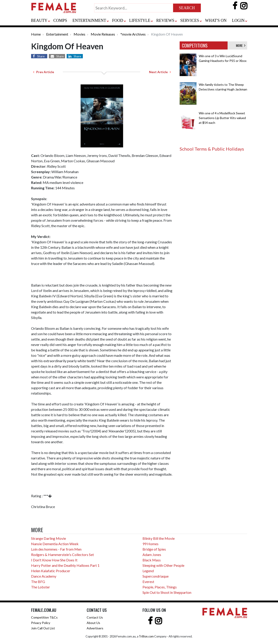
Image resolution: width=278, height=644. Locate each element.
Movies (79, 34)
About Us (93, 623)
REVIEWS (165, 20)
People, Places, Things (160, 587)
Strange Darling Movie (49, 538)
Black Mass (152, 560)
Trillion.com (146, 636)
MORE (241, 45)
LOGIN (238, 20)
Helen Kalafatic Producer (51, 571)
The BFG (38, 582)
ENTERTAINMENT (89, 20)
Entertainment (57, 34)
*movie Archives (133, 34)
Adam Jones (152, 555)
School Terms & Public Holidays (212, 149)
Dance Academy (44, 576)
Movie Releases (103, 34)
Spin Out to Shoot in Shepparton (167, 592)
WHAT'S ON (216, 20)
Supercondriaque (156, 576)
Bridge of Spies (154, 549)
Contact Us (95, 617)
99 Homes (150, 544)
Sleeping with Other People (163, 565)
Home (36, 34)
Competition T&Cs (44, 617)
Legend (148, 571)
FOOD (118, 20)
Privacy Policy (41, 623)
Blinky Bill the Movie (159, 538)
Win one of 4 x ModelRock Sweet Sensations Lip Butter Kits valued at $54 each (222, 118)
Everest (148, 582)
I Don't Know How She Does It (54, 560)
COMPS (60, 20)
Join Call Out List (43, 628)
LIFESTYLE (140, 20)
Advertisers (95, 628)
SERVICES (190, 20)
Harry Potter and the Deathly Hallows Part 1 (65, 565)
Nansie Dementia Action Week (55, 544)
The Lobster (41, 587)
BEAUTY (39, 20)
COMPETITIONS (195, 45)
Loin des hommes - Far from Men (56, 549)
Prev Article (44, 72)
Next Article (160, 72)
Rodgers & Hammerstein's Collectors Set (62, 555)
